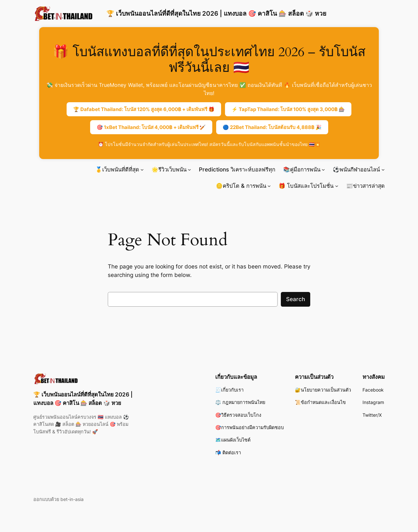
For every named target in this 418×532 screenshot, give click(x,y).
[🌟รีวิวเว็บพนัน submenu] (189, 169)
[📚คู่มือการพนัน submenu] (323, 169)
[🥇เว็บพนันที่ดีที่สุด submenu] (142, 169)
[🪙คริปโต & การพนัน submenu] (269, 186)
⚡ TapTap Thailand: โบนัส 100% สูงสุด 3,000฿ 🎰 (288, 109)
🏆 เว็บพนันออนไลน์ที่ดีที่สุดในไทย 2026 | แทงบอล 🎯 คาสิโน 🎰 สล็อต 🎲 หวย (216, 13)
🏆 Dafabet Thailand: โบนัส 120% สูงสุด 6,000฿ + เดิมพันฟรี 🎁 (144, 109)
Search (296, 299)
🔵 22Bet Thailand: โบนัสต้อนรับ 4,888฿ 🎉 (272, 127)
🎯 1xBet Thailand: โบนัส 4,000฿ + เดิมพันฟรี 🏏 (151, 127)
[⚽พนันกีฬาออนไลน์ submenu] (383, 169)
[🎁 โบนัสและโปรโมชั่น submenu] (337, 186)
